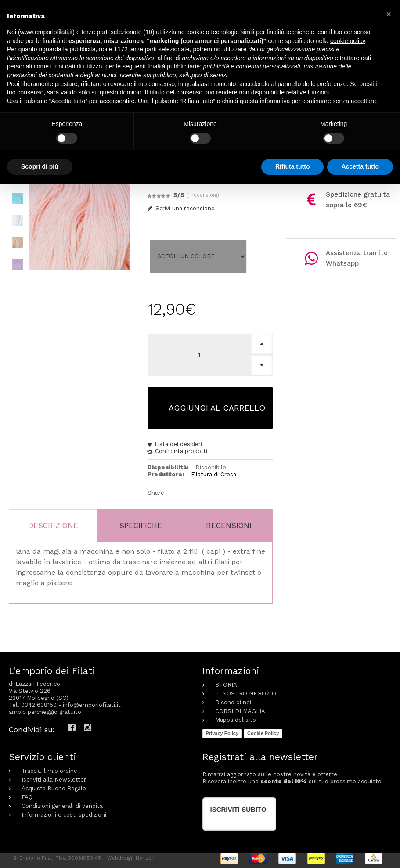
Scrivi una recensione (181, 209)
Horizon (145, 858)
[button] (389, 14)
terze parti (143, 49)
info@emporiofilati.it (92, 705)
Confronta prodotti (181, 451)
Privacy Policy (222, 733)
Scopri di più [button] (40, 166)
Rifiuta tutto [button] (293, 166)
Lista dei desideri (178, 444)
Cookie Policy (263, 733)
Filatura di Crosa (214, 474)
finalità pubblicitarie (174, 66)
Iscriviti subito (238, 809)
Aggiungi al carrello (217, 408)
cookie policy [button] (348, 41)
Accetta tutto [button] (360, 166)
